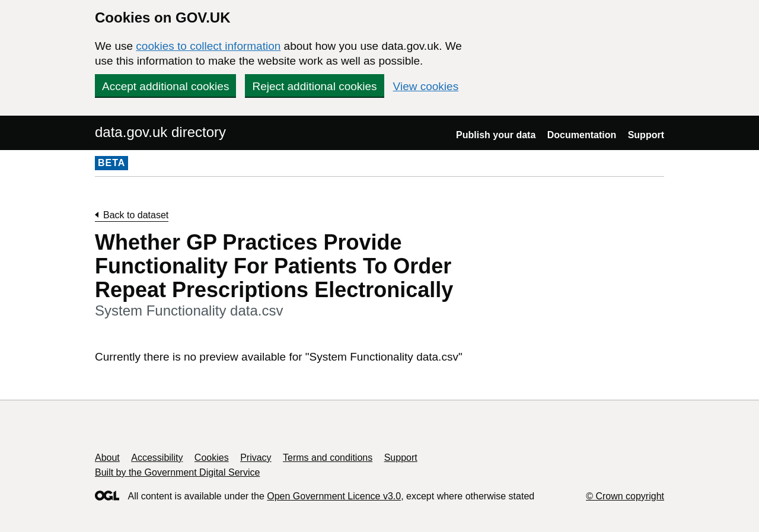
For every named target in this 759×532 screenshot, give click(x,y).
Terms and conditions (328, 458)
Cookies (212, 458)
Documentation (582, 135)
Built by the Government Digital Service (177, 472)
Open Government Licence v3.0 (334, 496)
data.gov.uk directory (160, 132)
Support (646, 135)
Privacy (256, 458)
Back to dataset (136, 215)
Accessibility (157, 458)
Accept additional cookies (165, 86)
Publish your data (496, 135)
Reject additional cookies (314, 86)
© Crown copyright (625, 496)
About (107, 458)
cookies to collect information (208, 46)
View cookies (426, 86)
